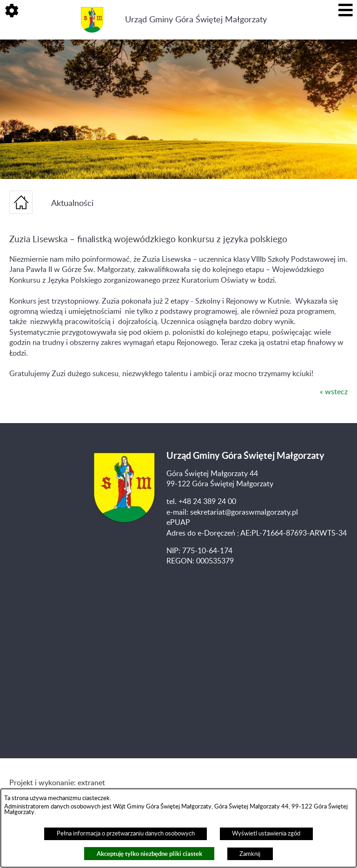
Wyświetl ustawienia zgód (266, 834)
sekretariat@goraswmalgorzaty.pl (244, 512)
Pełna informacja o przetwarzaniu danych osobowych (126, 834)
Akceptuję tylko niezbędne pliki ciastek (149, 854)
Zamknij (250, 854)
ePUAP (178, 523)
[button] (12, 12)
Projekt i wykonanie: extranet (57, 783)
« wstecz (334, 392)
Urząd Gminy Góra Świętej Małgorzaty (196, 20)
